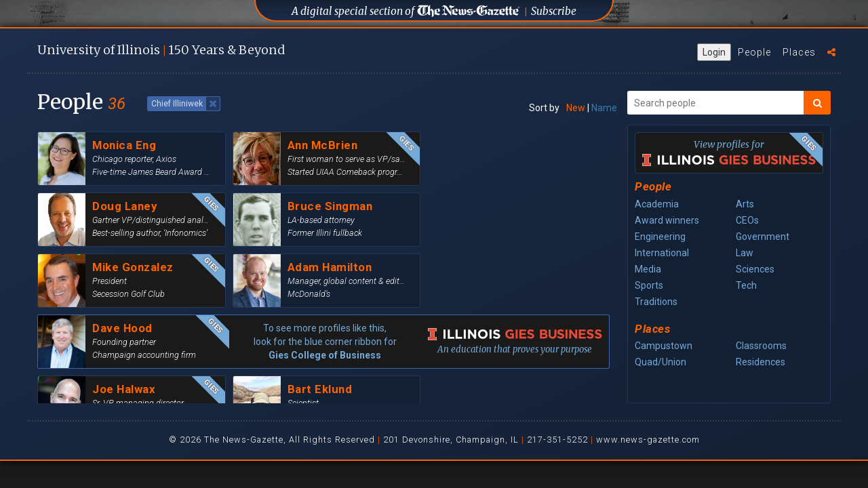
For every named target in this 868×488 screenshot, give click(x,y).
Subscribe (554, 11)
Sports (649, 285)
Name (604, 108)
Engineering (660, 237)
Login (714, 52)
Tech (746, 285)
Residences (761, 362)
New (576, 108)
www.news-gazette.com (648, 440)
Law (745, 253)
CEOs (747, 220)
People (754, 52)
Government (763, 237)
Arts (745, 204)
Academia (657, 204)
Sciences (755, 269)
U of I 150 (161, 50)
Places (799, 52)
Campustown (664, 346)
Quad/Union (660, 362)
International (662, 253)
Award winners (667, 220)
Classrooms (761, 346)
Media (648, 269)
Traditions (656, 302)
